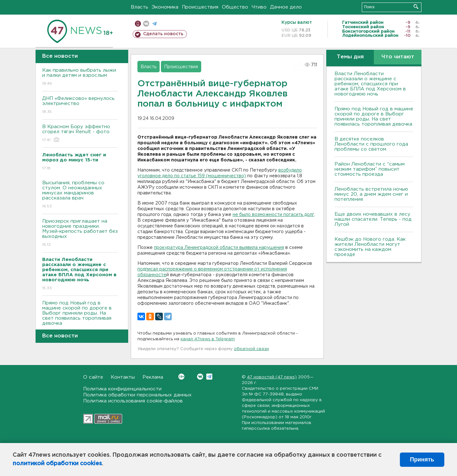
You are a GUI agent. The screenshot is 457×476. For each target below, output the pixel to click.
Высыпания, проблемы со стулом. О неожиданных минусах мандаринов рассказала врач (80, 195)
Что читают (398, 57)
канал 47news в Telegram (208, 339)
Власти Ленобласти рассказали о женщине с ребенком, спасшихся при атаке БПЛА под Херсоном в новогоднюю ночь (370, 84)
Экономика (165, 7)
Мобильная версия (138, 24)
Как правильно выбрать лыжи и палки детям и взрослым (80, 77)
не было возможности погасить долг (273, 215)
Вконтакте (181, 377)
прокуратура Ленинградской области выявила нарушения (219, 248)
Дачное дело (286, 7)
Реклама (153, 377)
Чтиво (259, 7)
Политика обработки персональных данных (137, 395)
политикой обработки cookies (57, 464)
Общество (235, 7)
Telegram (209, 377)
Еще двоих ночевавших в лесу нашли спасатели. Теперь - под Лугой (373, 219)
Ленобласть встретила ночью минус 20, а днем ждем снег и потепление (371, 194)
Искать (416, 7)
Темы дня (350, 57)
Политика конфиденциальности (122, 389)
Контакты (123, 377)
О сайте (93, 377)
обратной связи (251, 349)
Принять (422, 460)
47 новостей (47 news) (272, 377)
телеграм (154, 24)
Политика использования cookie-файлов (133, 401)
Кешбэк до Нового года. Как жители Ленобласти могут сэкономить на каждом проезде (370, 247)
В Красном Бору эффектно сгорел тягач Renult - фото (80, 134)
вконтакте (146, 24)
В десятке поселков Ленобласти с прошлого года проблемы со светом (371, 144)
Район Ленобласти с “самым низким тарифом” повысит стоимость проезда (370, 169)
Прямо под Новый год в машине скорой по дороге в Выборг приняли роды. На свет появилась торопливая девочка (80, 318)
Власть (139, 7)
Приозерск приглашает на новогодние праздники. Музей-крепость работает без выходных (80, 233)
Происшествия (200, 7)
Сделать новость (163, 34)
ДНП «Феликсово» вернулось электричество (80, 105)
